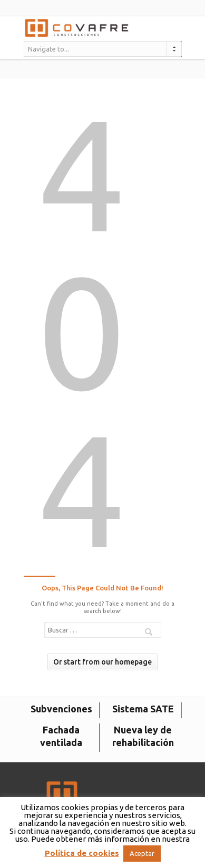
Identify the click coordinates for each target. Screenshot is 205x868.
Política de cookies (82, 853)
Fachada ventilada (61, 736)
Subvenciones (61, 709)
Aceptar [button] (142, 853)
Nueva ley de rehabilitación (143, 736)
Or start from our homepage (102, 662)
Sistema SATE (143, 709)
